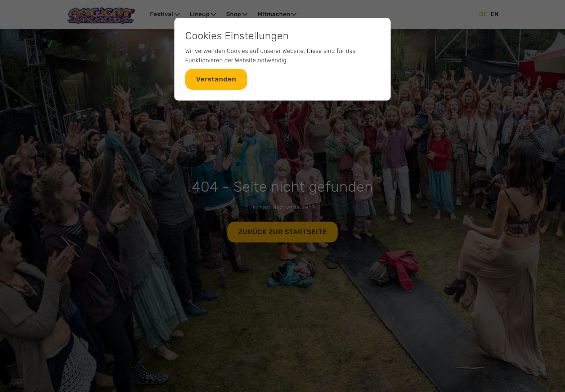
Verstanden (216, 79)
